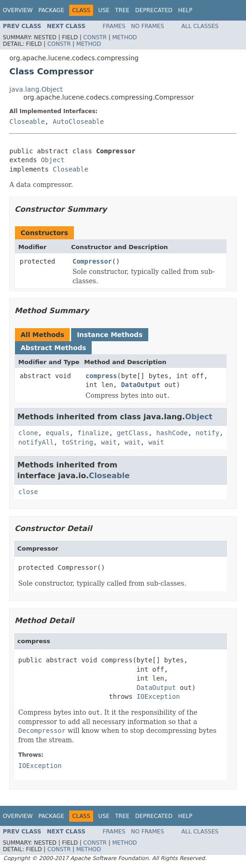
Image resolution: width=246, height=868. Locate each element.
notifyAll (36, 442)
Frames (114, 26)
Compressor (92, 261)
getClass (133, 433)
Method (125, 37)
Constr (95, 37)
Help (185, 10)
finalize (93, 433)
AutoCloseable (79, 122)
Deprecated (154, 10)
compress (101, 376)
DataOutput (141, 385)
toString (77, 442)
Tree (122, 10)
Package (51, 10)
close (28, 492)
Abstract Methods (53, 348)
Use (104, 10)
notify (207, 433)
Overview (18, 10)
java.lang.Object (36, 89)
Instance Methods (109, 335)
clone (28, 433)
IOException (158, 696)
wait (109, 442)
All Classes (200, 26)
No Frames (148, 26)
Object (53, 160)
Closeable (27, 122)
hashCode (172, 433)
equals (58, 433)
